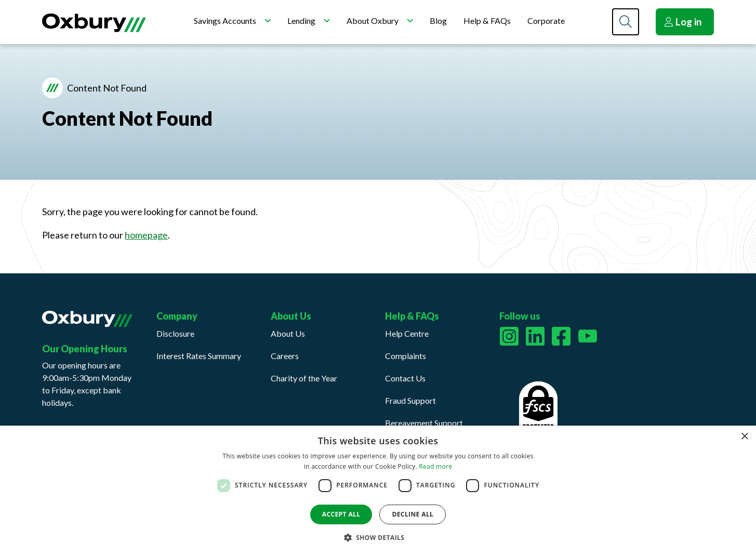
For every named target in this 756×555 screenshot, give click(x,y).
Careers (285, 356)
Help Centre (407, 333)
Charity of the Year (304, 378)
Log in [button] (683, 22)
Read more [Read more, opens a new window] (435, 466)
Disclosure (175, 333)
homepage (146, 235)
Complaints (406, 356)
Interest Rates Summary (199, 356)
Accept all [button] (341, 514)
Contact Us (405, 378)
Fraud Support (410, 400)
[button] (378, 537)
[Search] (626, 22)
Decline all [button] (413, 514)
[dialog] (378, 490)
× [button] (744, 437)
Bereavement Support (424, 423)
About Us (288, 333)
